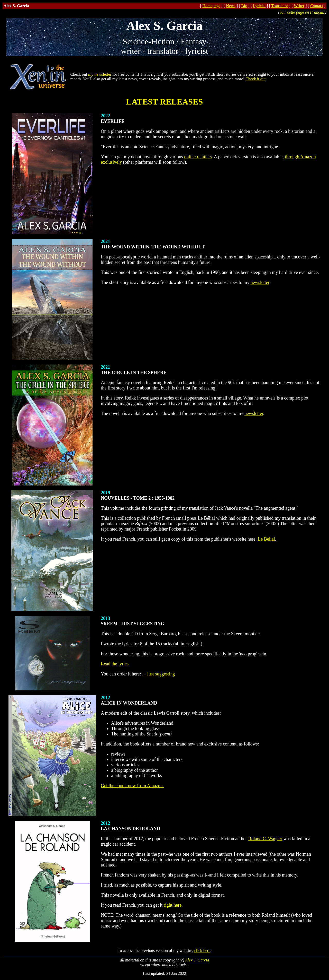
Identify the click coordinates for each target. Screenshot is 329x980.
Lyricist (259, 6)
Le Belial (266, 539)
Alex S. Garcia (197, 960)
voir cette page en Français (302, 12)
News (231, 6)
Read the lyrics (115, 664)
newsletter (260, 282)
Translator (280, 6)
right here (173, 905)
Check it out (255, 79)
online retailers (198, 157)
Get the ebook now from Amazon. (132, 786)
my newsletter (100, 74)
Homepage (211, 6)
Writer (299, 6)
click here (202, 951)
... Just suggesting (159, 674)
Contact (317, 6)
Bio (244, 6)
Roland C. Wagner (265, 839)
